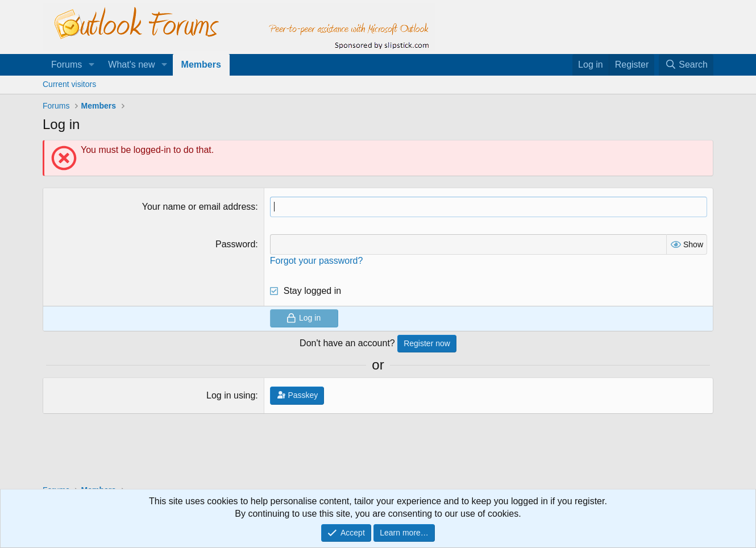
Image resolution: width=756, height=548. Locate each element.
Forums (67, 65)
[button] (91, 65)
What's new (131, 65)
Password (235, 244)
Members (201, 65)
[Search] (686, 65)
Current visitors (69, 84)
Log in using (231, 395)
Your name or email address (199, 207)
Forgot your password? (317, 261)
